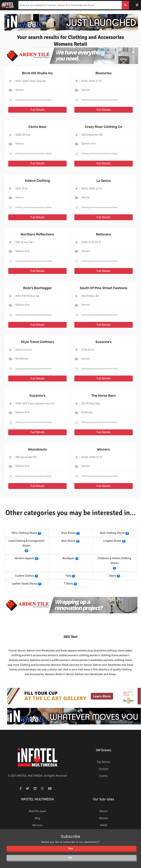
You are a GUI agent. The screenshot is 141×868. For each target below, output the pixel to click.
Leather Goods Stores (24, 584)
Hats (68, 576)
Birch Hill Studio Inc (37, 73)
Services (37, 825)
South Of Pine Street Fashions (104, 288)
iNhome (104, 818)
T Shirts (68, 584)
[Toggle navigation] (139, 5)
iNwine (104, 811)
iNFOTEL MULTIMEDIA (30, 776)
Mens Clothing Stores (25, 533)
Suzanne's (104, 342)
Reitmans (104, 234)
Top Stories (104, 762)
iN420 (104, 825)
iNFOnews (104, 750)
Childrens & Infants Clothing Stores (114, 561)
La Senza (104, 181)
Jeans (113, 576)
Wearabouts (38, 449)
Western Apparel (24, 558)
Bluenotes (104, 73)
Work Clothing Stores (112, 533)
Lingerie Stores (112, 541)
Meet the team (37, 811)
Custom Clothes (24, 576)
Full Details (37, 110)
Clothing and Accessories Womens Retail (33, 100)
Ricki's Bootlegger (37, 288)
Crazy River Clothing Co (104, 127)
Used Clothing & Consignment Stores (26, 543)
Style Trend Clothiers (37, 342)
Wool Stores (68, 541)
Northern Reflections (37, 234)
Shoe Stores (68, 533)
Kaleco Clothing (37, 181)
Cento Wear (38, 127)
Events (104, 776)
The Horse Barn (103, 396)
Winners (103, 449)
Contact (104, 769)
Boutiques (68, 558)
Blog (37, 818)
